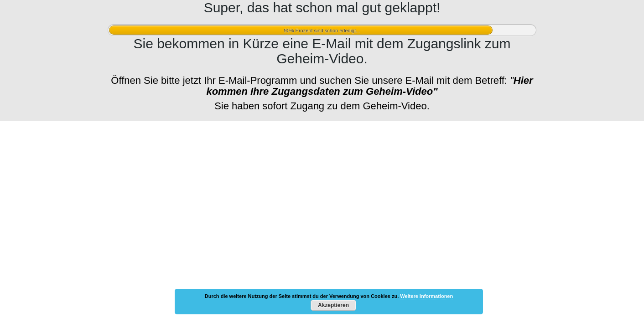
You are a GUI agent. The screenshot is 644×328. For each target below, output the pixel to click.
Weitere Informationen (426, 296)
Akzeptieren (333, 305)
